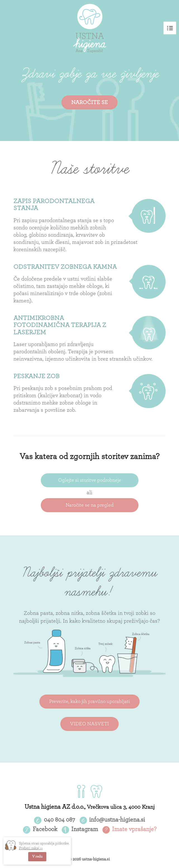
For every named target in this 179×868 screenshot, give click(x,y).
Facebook (45, 829)
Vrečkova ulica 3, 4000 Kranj (121, 807)
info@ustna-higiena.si (117, 820)
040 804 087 (59, 820)
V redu (37, 857)
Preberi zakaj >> (31, 848)
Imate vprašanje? (134, 829)
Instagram (85, 829)
